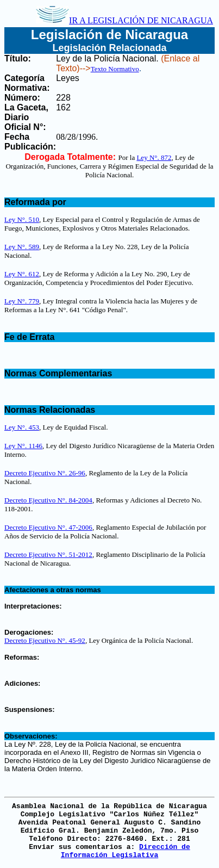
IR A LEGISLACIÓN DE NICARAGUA (124, 20)
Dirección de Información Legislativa (126, 851)
